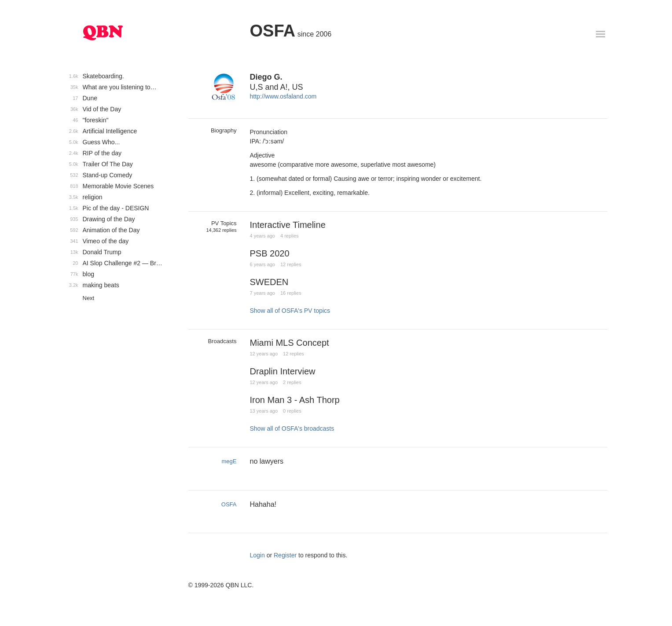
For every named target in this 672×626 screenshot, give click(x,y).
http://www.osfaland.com (283, 96)
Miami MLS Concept (290, 343)
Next (89, 298)
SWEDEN (269, 282)
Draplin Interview (283, 371)
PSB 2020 (270, 253)
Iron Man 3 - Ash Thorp (295, 400)
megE (229, 461)
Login (257, 555)
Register (285, 555)
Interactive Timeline (288, 225)
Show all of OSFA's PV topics (290, 311)
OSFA (273, 31)
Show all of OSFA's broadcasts (292, 428)
